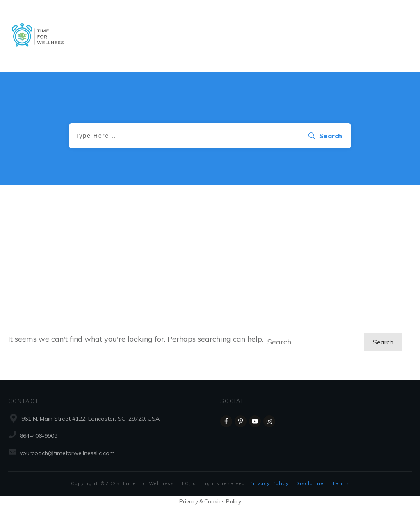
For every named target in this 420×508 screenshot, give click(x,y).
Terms (341, 483)
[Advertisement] (210, 267)
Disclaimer (312, 483)
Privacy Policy (270, 483)
